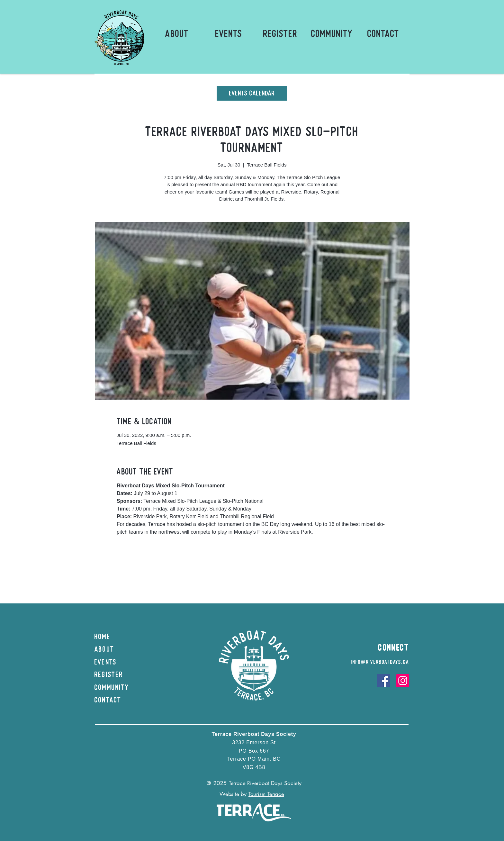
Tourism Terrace (266, 794)
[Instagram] (403, 681)
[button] (177, 34)
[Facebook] (383, 681)
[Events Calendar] (252, 93)
